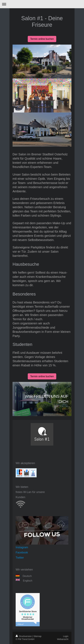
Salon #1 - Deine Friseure (42, 22)
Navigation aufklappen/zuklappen (42, 4)
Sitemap (37, 636)
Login (66, 636)
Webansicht (63, 639)
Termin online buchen (42, 39)
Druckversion (24, 636)
